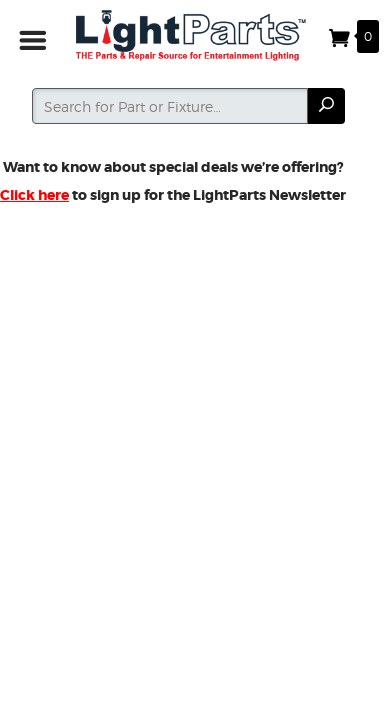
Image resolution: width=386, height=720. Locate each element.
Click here (34, 195)
